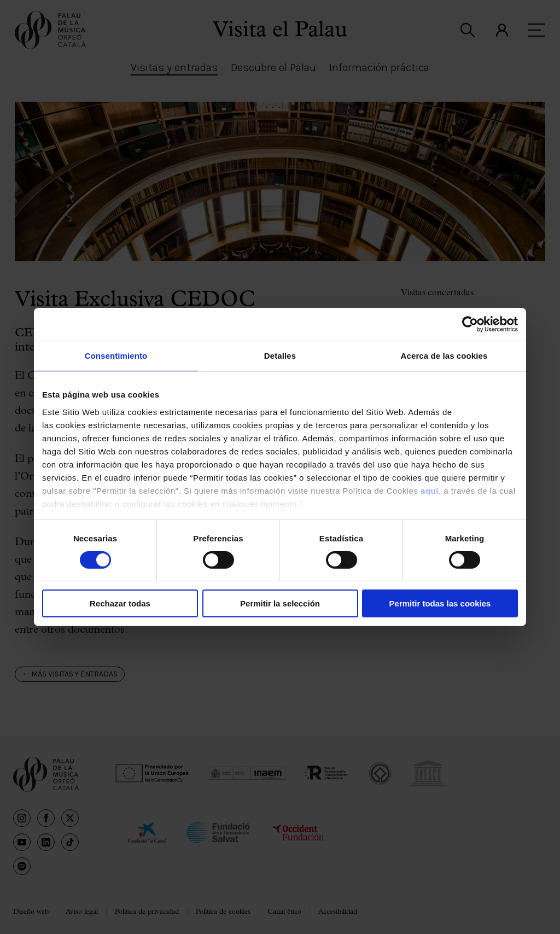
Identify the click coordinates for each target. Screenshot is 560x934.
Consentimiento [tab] (116, 356)
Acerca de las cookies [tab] (444, 356)
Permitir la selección (280, 603)
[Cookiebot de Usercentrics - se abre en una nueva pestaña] (470, 324)
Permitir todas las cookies (440, 603)
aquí (430, 490)
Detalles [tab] (280, 356)
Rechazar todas (120, 603)
